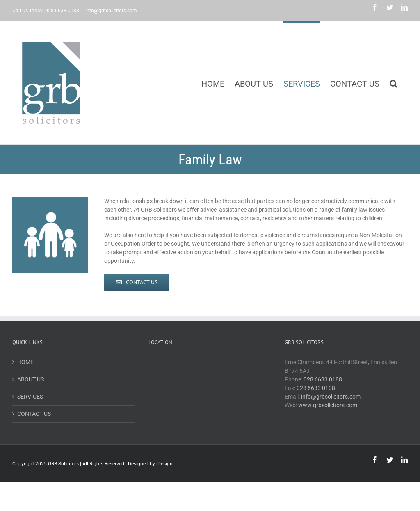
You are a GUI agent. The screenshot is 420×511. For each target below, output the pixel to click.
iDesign (164, 464)
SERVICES (30, 397)
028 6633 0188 (323, 379)
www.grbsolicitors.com (328, 405)
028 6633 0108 (316, 388)
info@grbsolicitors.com (111, 11)
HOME (25, 362)
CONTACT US (34, 414)
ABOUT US (31, 379)
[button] (394, 83)
